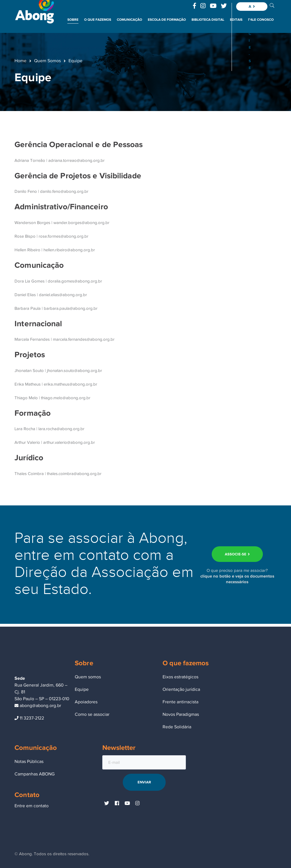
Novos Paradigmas (181, 714)
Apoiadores (86, 702)
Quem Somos (47, 61)
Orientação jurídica (181, 689)
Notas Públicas (29, 762)
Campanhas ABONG (35, 774)
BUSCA (272, 5)
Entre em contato (32, 806)
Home (20, 61)
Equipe (82, 689)
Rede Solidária (177, 727)
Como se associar (92, 714)
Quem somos (88, 677)
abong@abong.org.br (38, 706)
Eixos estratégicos (180, 677)
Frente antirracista (180, 702)
